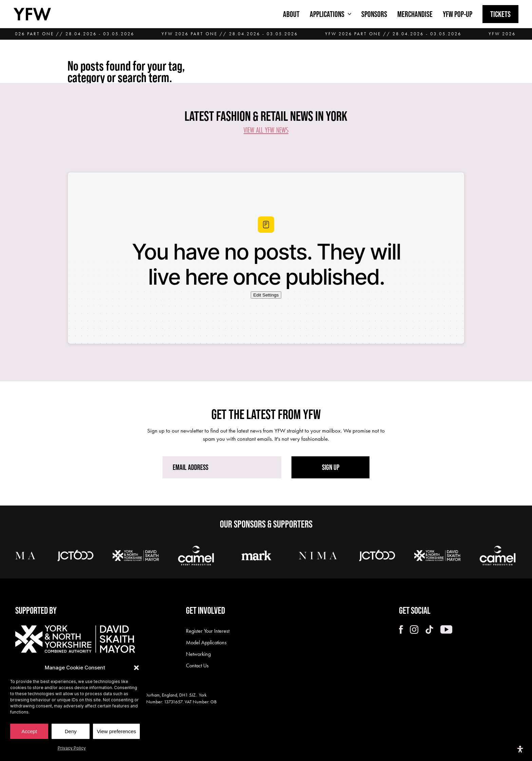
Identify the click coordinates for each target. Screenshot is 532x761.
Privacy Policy (72, 748)
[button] (136, 668)
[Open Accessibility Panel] (520, 749)
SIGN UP (331, 467)
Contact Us (197, 665)
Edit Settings (266, 295)
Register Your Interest (208, 631)
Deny (71, 731)
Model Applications (206, 642)
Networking (198, 654)
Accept (29, 731)
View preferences (116, 731)
